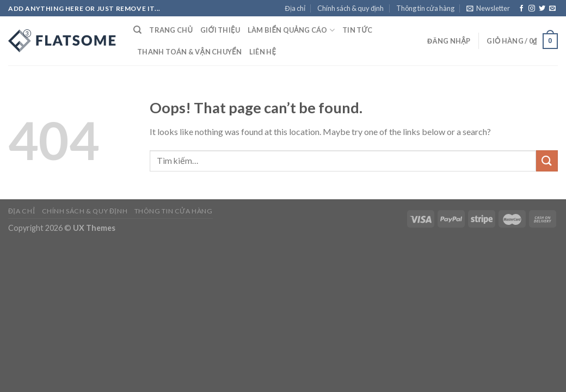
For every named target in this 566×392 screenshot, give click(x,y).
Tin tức (358, 30)
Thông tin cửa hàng (425, 8)
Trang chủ (171, 30)
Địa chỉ (295, 8)
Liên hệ (263, 52)
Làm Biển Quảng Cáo (291, 30)
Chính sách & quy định (350, 8)
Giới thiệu (220, 30)
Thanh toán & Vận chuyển (189, 52)
